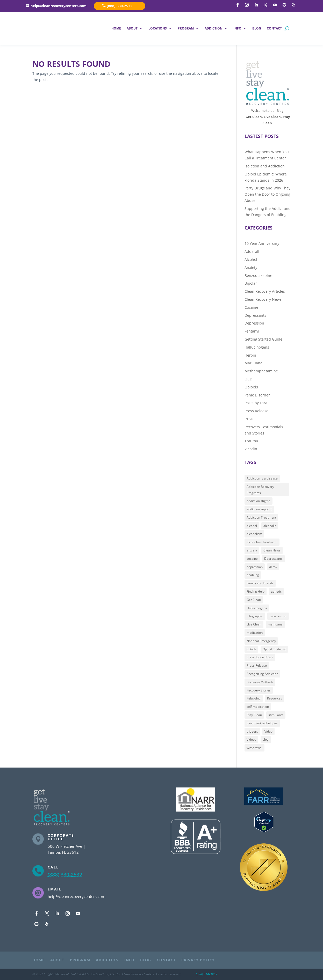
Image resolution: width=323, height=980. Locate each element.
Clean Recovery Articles (265, 291)
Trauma (251, 441)
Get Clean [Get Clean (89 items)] (254, 600)
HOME (116, 28)
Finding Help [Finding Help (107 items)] (256, 591)
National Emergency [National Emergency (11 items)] (261, 641)
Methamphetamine (261, 371)
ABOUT (132, 28)
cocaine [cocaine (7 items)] (252, 559)
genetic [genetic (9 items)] (276, 591)
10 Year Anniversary (262, 243)
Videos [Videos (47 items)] (251, 739)
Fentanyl (252, 331)
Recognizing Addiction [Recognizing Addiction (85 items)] (262, 674)
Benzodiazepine (258, 275)
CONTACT (274, 28)
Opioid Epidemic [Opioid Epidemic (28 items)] (274, 649)
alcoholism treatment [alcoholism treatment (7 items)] (262, 542)
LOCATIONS (158, 28)
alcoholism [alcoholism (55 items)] (254, 534)
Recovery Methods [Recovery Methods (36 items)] (260, 682)
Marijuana (253, 363)
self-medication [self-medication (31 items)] (258, 707)
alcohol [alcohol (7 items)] (252, 526)
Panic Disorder (257, 395)
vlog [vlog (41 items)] (266, 739)
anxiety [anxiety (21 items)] (252, 550)
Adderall (252, 251)
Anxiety (251, 267)
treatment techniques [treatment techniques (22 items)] (262, 723)
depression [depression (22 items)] (255, 567)
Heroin (250, 355)
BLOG (257, 28)
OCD (248, 379)
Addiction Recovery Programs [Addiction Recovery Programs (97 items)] (260, 490)
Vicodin (251, 449)
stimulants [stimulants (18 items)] (276, 715)
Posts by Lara (256, 403)
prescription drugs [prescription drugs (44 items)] (260, 657)
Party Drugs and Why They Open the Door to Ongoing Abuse (267, 194)
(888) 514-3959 (207, 974)
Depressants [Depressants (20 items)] (273, 559)
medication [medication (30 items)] (255, 633)
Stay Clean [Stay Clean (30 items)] (254, 715)
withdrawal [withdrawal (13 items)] (254, 748)
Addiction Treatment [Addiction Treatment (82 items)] (261, 517)
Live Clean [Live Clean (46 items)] (254, 624)
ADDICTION (214, 28)
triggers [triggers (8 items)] (252, 731)
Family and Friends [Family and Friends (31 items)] (260, 583)
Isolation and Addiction (265, 166)
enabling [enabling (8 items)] (253, 575)
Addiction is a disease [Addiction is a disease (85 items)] (262, 478)
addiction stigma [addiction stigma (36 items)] (259, 501)
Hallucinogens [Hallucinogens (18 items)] (257, 608)
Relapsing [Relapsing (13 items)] (254, 698)
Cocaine (251, 307)
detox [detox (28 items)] (273, 567)
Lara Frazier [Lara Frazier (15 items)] (278, 616)
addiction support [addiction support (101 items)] (259, 509)
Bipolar (251, 283)
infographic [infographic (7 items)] (255, 616)
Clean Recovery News (263, 299)
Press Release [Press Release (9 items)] (257, 665)
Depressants (255, 315)
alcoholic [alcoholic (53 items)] (270, 526)
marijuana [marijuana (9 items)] (275, 624)
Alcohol (251, 259)
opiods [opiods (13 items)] (251, 649)
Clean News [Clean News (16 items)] (272, 550)
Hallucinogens (257, 347)
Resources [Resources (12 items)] (275, 698)
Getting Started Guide (263, 339)
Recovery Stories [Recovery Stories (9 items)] (259, 690)
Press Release (256, 411)
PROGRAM (186, 28)
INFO (237, 28)
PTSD (249, 419)
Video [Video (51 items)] (268, 731)
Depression (254, 323)
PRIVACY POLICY (198, 960)
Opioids (251, 387)
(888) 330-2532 (120, 6)
